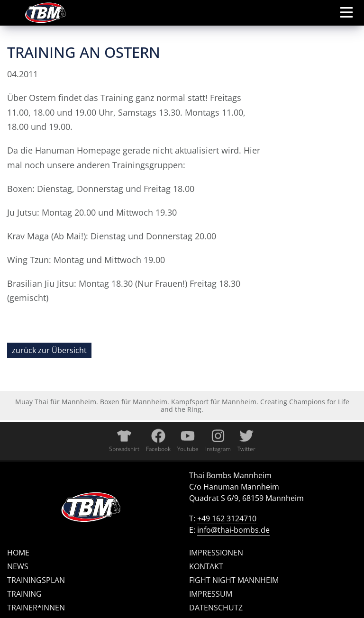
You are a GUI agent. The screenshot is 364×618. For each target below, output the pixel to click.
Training (24, 594)
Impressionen (216, 553)
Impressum (211, 594)
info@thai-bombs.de (233, 530)
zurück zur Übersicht (49, 350)
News (18, 566)
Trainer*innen (36, 608)
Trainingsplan (36, 580)
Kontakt (206, 566)
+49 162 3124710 (227, 518)
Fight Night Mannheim (234, 580)
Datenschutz (216, 608)
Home (18, 553)
